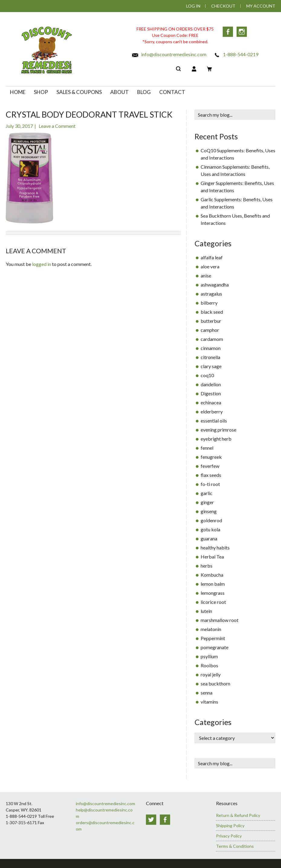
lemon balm (213, 584)
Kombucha (212, 575)
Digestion (211, 393)
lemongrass (213, 593)
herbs (207, 566)
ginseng (209, 511)
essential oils (214, 421)
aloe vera (210, 266)
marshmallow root (220, 620)
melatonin (211, 629)
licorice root (213, 602)
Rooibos (209, 665)
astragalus (211, 294)
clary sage (211, 366)
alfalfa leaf (212, 257)
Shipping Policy (230, 826)
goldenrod (211, 520)
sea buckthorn (215, 683)
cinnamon (211, 348)
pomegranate (215, 647)
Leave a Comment (57, 126)
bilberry (209, 303)
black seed (212, 312)
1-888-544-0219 (236, 54)
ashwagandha (215, 285)
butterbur (211, 321)
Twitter (151, 820)
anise (206, 275)
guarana (209, 538)
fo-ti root (210, 484)
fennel (207, 448)
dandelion (211, 384)
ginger (207, 502)
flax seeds (211, 475)
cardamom (212, 339)
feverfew (210, 466)
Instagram (242, 32)
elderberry (212, 411)
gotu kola (210, 529)
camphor (210, 330)
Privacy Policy (229, 836)
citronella (210, 357)
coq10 (207, 375)
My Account (261, 6)
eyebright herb (216, 439)
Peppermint (213, 638)
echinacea (211, 402)
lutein (206, 611)
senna (207, 693)
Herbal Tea (212, 557)
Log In (193, 6)
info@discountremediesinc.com (169, 54)
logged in (42, 264)
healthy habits (215, 547)
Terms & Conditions (235, 846)
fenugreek (211, 457)
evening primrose (218, 430)
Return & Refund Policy (238, 815)
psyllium (209, 656)
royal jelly (211, 674)
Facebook (228, 32)
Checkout (223, 6)
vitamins (209, 702)
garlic (207, 493)
